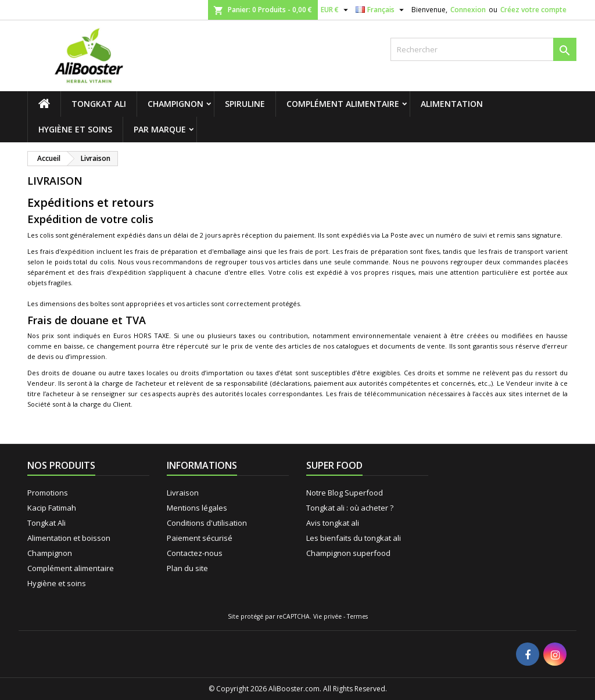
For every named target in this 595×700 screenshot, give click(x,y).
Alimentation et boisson (69, 538)
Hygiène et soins (75, 129)
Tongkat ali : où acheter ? (350, 508)
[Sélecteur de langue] (381, 10)
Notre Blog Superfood (345, 493)
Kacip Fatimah (52, 508)
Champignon (175, 104)
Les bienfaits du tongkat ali (354, 538)
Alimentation (452, 104)
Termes (357, 616)
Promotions (48, 493)
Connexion (468, 10)
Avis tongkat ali (333, 523)
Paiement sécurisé (200, 538)
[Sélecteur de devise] (336, 10)
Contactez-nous (195, 553)
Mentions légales (197, 508)
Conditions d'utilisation (207, 523)
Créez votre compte (533, 10)
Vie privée (327, 616)
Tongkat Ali (99, 104)
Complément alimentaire (343, 104)
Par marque (160, 129)
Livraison (183, 493)
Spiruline (245, 104)
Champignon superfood (348, 553)
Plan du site (187, 568)
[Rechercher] (483, 49)
